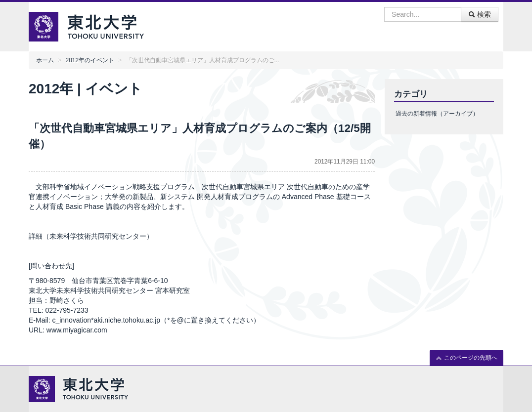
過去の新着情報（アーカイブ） (437, 114)
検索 (480, 14)
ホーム (45, 60)
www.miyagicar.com (77, 330)
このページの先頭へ (466, 358)
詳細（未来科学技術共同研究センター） (91, 236)
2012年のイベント (90, 60)
